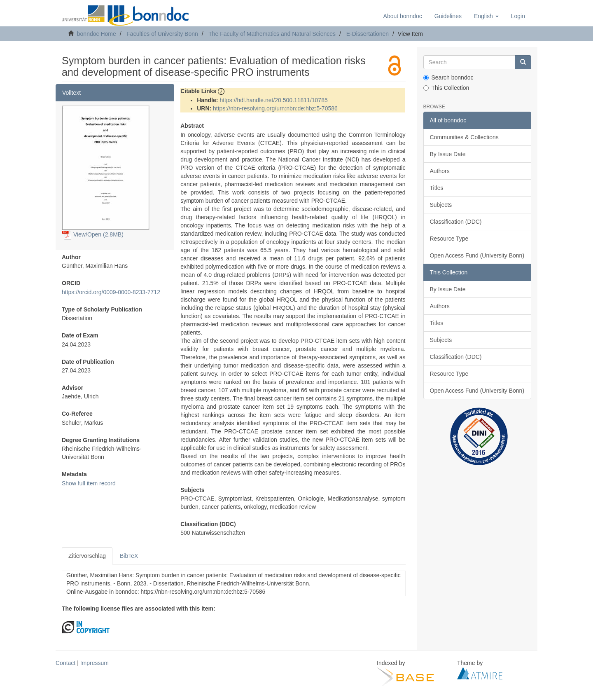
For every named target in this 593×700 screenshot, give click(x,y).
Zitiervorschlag (87, 556)
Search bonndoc (448, 77)
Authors (440, 171)
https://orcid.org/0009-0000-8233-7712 (111, 292)
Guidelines (448, 16)
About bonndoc (403, 16)
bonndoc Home (97, 34)
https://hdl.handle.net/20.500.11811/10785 (273, 100)
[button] (486, 16)
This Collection (446, 88)
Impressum (95, 663)
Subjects (441, 205)
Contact (65, 663)
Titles (437, 188)
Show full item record (89, 483)
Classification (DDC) (456, 222)
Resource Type (449, 239)
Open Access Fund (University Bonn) (477, 255)
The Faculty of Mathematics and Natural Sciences (272, 34)
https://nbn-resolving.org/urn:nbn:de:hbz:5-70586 (275, 108)
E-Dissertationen (368, 34)
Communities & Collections (464, 137)
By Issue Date (448, 154)
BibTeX (129, 556)
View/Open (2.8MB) (93, 234)
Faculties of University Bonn (162, 34)
